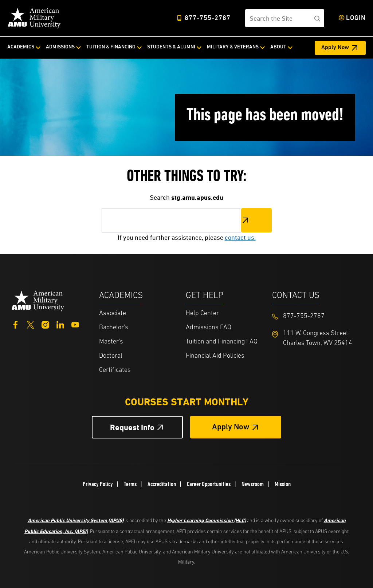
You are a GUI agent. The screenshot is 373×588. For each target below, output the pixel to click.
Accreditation (162, 484)
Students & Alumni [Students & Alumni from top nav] (171, 47)
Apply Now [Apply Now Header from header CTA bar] (335, 48)
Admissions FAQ (209, 328)
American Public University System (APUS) (76, 520)
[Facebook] (15, 324)
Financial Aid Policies (215, 356)
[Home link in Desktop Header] (34, 18)
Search (256, 220)
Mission (283, 484)
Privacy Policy (98, 484)
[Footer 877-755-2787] (315, 316)
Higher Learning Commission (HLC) (207, 520)
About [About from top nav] (278, 47)
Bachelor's (114, 328)
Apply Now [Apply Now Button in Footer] (231, 427)
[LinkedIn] (60, 324)
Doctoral (111, 356)
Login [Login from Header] (356, 18)
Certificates (115, 370)
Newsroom (253, 484)
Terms (130, 484)
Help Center (202, 313)
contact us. (240, 237)
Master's (111, 342)
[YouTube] (75, 324)
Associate (113, 313)
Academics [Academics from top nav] (21, 47)
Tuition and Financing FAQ (222, 342)
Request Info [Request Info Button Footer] (132, 427)
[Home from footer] (38, 300)
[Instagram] (45, 324)
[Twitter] (30, 324)
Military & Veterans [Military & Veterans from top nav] (233, 47)
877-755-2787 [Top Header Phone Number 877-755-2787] (208, 18)
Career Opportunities (209, 484)
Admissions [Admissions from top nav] (60, 47)
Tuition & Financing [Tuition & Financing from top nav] (111, 47)
